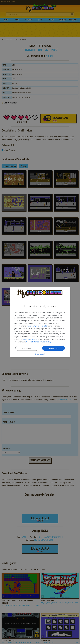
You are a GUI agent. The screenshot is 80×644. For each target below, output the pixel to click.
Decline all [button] (27, 348)
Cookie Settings (33, 342)
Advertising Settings (30, 339)
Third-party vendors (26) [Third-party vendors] (37, 326)
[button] (40, 354)
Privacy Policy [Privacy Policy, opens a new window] (45, 342)
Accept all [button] (53, 348)
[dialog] (40, 322)
